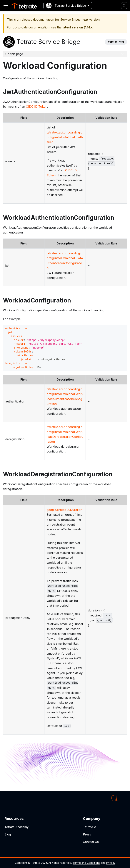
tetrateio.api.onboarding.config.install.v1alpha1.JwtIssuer (65, 137)
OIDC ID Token (37, 107)
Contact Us (91, 842)
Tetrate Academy (16, 827)
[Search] (124, 6)
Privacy (111, 863)
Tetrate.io (90, 827)
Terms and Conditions (86, 863)
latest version (73, 27)
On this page (14, 54)
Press (87, 834)
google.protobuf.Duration (64, 510)
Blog (8, 834)
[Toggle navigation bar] (6, 6)
